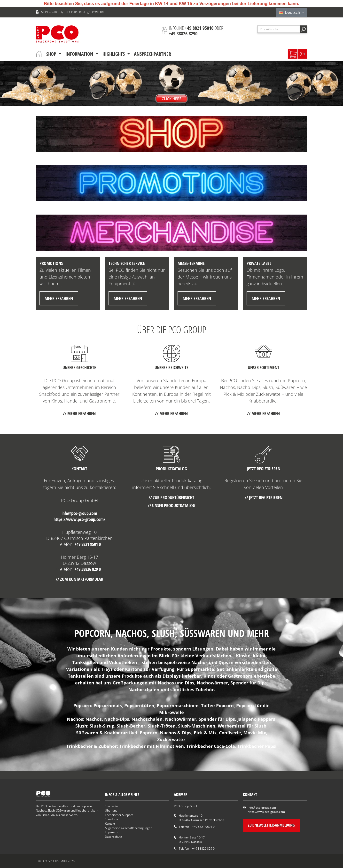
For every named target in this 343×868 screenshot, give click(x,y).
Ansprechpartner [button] (152, 54)
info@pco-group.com (79, 513)
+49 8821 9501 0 (88, 544)
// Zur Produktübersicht (171, 497)
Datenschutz (113, 837)
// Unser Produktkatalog (171, 505)
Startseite (111, 806)
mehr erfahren (59, 298)
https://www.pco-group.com (266, 812)
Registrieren (75, 12)
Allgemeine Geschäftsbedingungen (129, 828)
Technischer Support (119, 815)
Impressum (113, 832)
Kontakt (98, 12)
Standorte (112, 819)
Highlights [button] (114, 54)
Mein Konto (50, 12)
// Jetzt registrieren (264, 497)
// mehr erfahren (79, 413)
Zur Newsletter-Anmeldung (271, 825)
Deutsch (290, 12)
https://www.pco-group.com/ (79, 519)
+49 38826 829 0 (88, 569)
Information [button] (80, 54)
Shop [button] (52, 54)
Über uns (111, 810)
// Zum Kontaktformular (79, 579)
